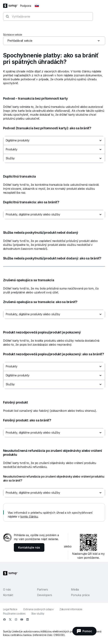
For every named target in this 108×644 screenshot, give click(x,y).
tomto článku (29, 517)
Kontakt (8, 595)
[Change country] (37, 6)
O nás (7, 589)
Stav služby (38, 614)
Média (75, 589)
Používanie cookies (14, 614)
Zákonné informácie (71, 609)
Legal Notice (10, 609)
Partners (42, 589)
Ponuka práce (80, 595)
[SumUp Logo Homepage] (12, 6)
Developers (45, 595)
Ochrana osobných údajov (38, 609)
